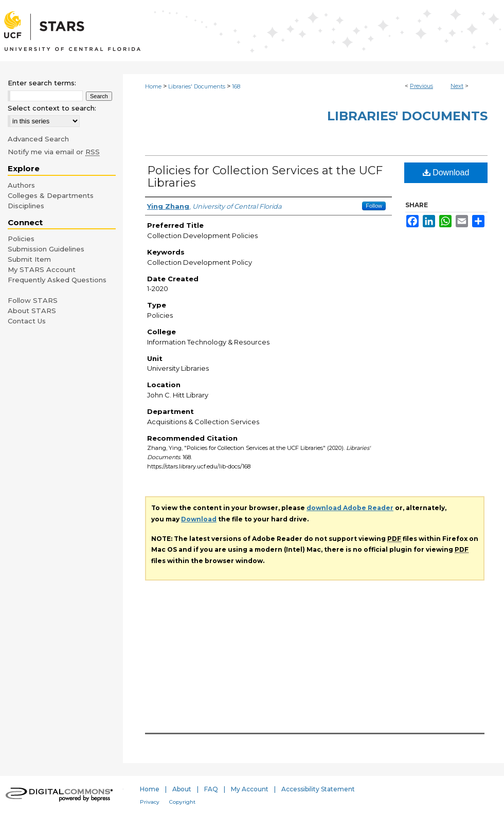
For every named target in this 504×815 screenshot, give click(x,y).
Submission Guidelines (46, 249)
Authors (21, 185)
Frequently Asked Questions (57, 280)
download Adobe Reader (350, 508)
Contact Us (27, 321)
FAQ (211, 789)
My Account (250, 789)
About (182, 789)
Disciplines (26, 206)
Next (457, 86)
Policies (21, 239)
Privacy (150, 802)
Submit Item (29, 259)
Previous (421, 86)
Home (153, 86)
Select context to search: (52, 108)
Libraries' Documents (197, 86)
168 (236, 86)
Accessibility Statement (318, 789)
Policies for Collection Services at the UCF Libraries (265, 177)
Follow (374, 206)
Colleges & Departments (51, 195)
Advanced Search (38, 139)
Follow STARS (33, 300)
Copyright (182, 802)
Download (446, 173)
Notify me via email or (54, 152)
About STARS (32, 311)
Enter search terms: (42, 83)
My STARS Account (42, 269)
